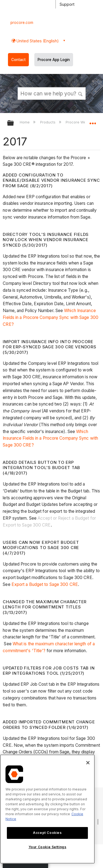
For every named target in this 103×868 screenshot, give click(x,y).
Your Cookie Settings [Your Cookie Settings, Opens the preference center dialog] (48, 847)
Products (48, 122)
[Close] (88, 763)
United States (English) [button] (37, 41)
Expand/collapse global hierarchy (14, 123)
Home (25, 122)
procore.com (22, 23)
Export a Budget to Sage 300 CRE (45, 584)
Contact (18, 60)
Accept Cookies (47, 833)
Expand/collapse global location (93, 121)
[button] (80, 93)
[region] (47, 809)
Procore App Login (54, 60)
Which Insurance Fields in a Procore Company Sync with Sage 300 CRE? (51, 317)
